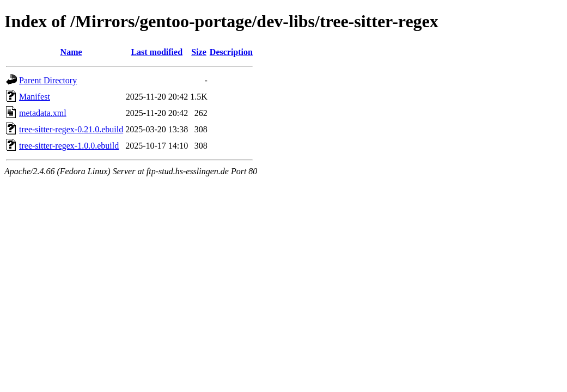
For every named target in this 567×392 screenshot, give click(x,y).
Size (199, 52)
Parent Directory (48, 80)
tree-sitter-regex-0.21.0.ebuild (71, 129)
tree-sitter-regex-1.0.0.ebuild (69, 146)
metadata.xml (43, 113)
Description (231, 52)
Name (71, 52)
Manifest (35, 97)
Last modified (157, 52)
